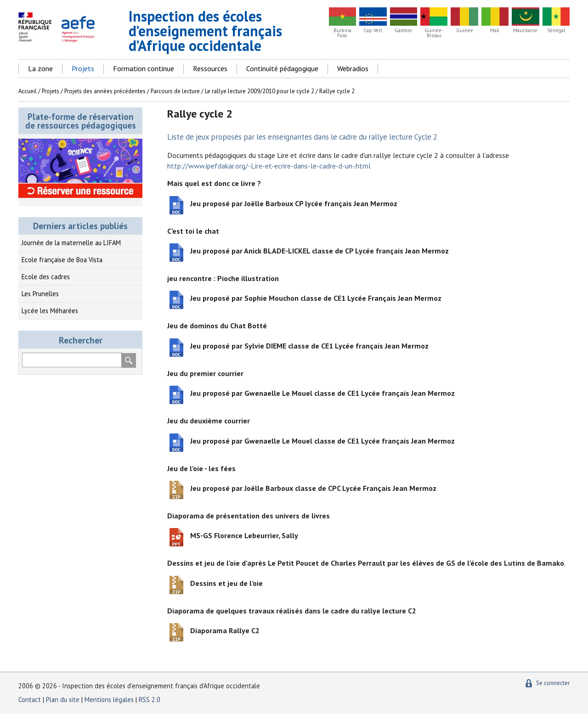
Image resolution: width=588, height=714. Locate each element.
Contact (30, 700)
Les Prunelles (40, 294)
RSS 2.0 (150, 700)
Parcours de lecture (175, 91)
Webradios (353, 68)
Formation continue (144, 68)
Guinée (465, 31)
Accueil (28, 91)
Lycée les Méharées (50, 311)
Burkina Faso (342, 33)
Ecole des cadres (46, 277)
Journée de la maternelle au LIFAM (71, 243)
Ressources (210, 68)
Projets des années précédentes (105, 91)
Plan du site (64, 700)
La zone (40, 68)
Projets (83, 68)
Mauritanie (525, 31)
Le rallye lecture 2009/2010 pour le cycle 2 (260, 91)
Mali (495, 31)
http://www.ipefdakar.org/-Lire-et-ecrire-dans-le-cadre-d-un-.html (269, 166)
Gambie (403, 31)
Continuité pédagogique (282, 68)
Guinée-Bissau (434, 33)
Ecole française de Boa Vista (62, 260)
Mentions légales (109, 700)
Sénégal (556, 31)
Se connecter (553, 683)
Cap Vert (373, 31)
